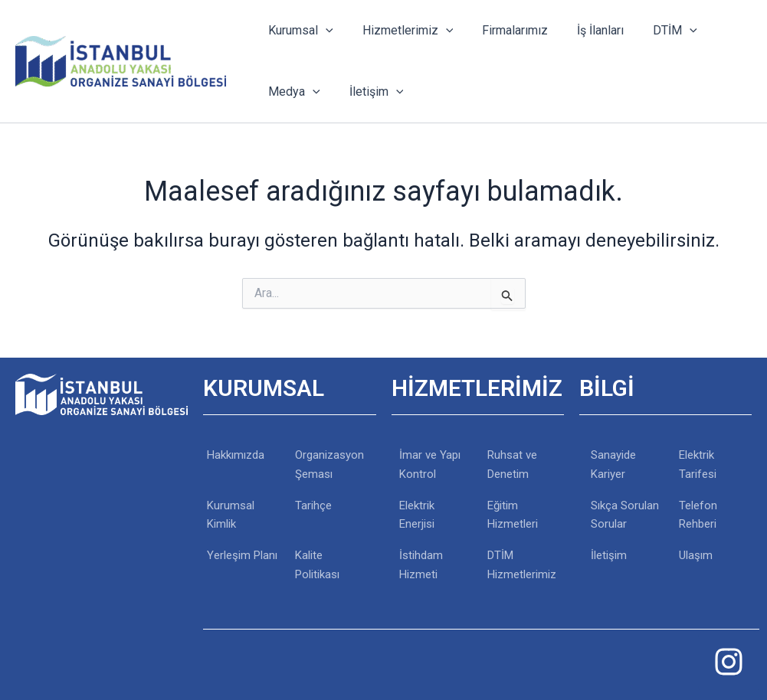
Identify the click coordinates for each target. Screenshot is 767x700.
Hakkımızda (236, 455)
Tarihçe (313, 505)
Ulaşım (696, 555)
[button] (323, 31)
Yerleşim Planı (242, 555)
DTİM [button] (654, 31)
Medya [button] (292, 92)
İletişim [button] (370, 92)
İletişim (609, 555)
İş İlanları (584, 30)
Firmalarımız (503, 30)
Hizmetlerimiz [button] (401, 31)
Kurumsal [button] (298, 31)
